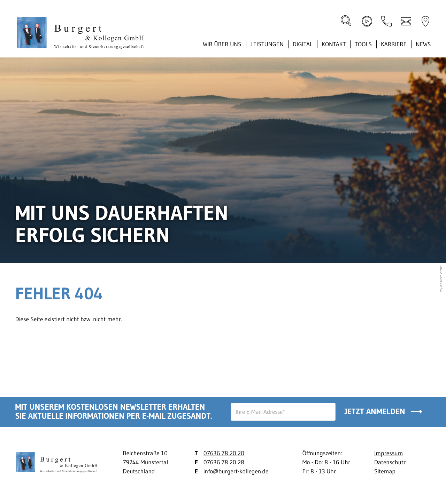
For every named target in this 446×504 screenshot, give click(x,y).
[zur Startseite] (83, 34)
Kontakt (334, 44)
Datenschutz (390, 462)
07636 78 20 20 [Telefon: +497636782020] (224, 453)
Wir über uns (222, 44)
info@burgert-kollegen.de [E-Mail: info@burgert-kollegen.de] (236, 471)
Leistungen (267, 44)
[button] (386, 21)
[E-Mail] (283, 412)
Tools (363, 44)
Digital (303, 44)
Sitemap (385, 471)
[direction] (425, 21)
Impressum (389, 453)
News (423, 44)
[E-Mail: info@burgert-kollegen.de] (406, 21)
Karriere (394, 44)
